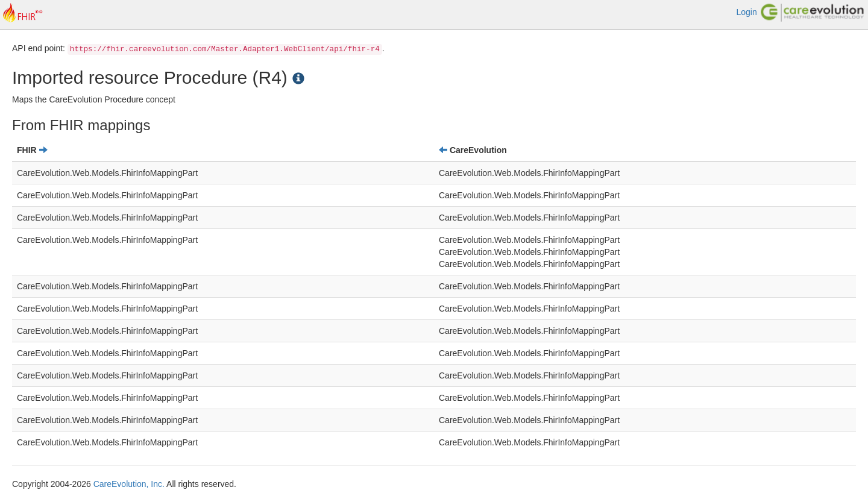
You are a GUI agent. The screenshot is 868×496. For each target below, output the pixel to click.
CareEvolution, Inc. (129, 484)
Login (746, 12)
